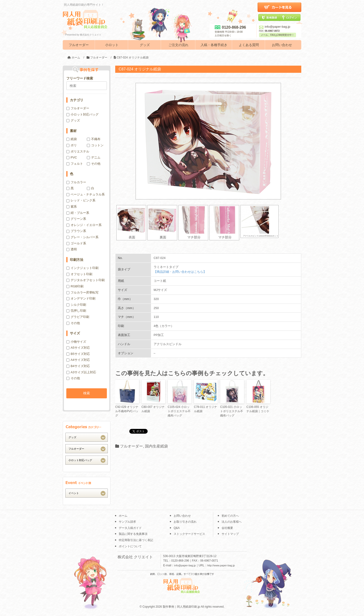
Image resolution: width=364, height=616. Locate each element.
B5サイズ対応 (78, 354)
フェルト (75, 164)
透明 (72, 249)
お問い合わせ (282, 45)
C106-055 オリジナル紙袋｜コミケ (258, 409)
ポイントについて (130, 546)
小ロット (112, 45)
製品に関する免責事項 (133, 534)
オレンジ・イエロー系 (84, 225)
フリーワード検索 (80, 78)
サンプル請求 (127, 522)
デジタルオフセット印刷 (86, 280)
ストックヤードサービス (189, 534)
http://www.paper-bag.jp (221, 565)
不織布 (94, 139)
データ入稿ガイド (130, 528)
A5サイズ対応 (78, 348)
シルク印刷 (76, 305)
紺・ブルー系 (78, 213)
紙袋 (72, 139)
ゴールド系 (76, 243)
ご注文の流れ (178, 45)
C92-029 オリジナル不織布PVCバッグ (127, 411)
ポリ (72, 145)
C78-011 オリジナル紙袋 (205, 409)
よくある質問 (249, 45)
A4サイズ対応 (78, 360)
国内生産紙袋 (156, 446)
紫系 (72, 207)
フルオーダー (79, 45)
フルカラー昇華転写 (82, 292)
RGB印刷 (75, 286)
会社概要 (227, 528)
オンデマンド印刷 (81, 298)
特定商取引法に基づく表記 (136, 540)
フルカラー (76, 182)
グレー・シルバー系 (82, 237)
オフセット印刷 (79, 274)
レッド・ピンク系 (81, 200)
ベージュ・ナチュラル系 (86, 194)
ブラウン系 (76, 231)
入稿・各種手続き (214, 45)
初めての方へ (230, 516)
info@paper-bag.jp (275, 27)
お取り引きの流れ (185, 522)
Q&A (177, 528)
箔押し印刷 (76, 311)
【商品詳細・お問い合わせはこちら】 (180, 272)
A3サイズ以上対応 (81, 372)
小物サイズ (76, 342)
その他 (94, 164)
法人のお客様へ (232, 522)
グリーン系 (76, 219)
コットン (95, 145)
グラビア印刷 (78, 317)
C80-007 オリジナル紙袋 (153, 409)
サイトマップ (230, 534)
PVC (72, 157)
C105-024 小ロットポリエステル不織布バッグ (179, 411)
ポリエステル (78, 151)
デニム (94, 157)
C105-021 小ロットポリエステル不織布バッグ (232, 411)
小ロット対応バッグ (82, 114)
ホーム (123, 516)
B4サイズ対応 (78, 366)
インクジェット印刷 (82, 268)
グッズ (145, 45)
